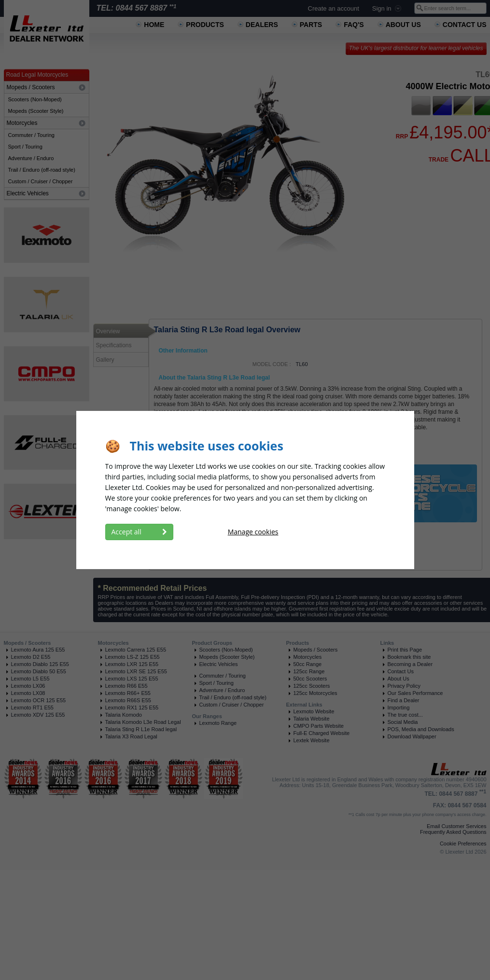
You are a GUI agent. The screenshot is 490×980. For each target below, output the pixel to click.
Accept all (140, 532)
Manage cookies (253, 532)
